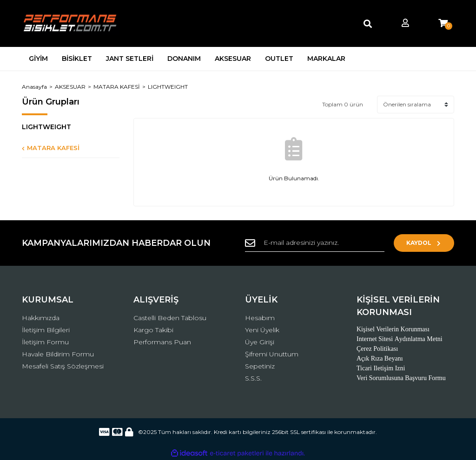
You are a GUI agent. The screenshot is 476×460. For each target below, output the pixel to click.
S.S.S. (253, 378)
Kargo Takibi (153, 330)
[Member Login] (405, 23)
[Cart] (443, 23)
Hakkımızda (41, 318)
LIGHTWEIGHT (168, 87)
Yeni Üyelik (262, 330)
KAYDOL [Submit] (424, 243)
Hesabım (260, 318)
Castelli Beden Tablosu (170, 318)
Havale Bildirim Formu (58, 354)
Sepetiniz (260, 366)
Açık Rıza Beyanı (380, 358)
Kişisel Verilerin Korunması (393, 329)
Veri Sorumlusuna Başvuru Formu (401, 378)
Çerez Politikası (377, 349)
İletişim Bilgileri (46, 330)
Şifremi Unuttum (272, 354)
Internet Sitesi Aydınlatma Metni (400, 339)
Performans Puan (162, 342)
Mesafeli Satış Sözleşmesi (63, 366)
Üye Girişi (260, 342)
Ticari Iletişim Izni (381, 368)
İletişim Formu (45, 342)
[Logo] (71, 23)
